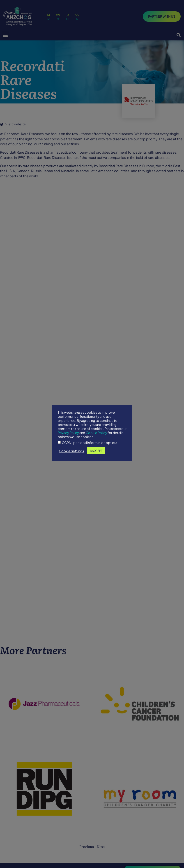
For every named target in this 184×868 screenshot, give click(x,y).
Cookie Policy (96, 433)
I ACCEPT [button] (96, 451)
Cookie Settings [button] (71, 451)
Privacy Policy (68, 433)
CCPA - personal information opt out (90, 443)
